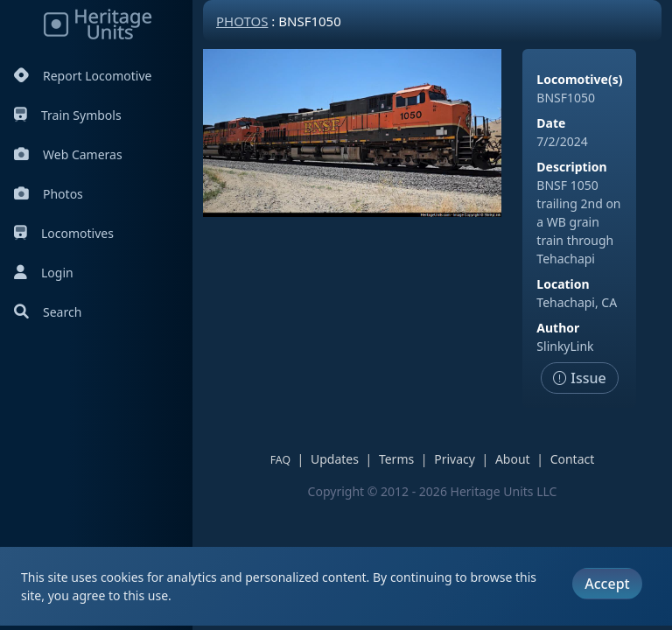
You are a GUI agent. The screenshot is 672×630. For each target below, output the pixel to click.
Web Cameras (68, 154)
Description (571, 167)
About (513, 459)
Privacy (455, 459)
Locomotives (64, 233)
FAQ (280, 460)
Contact (573, 459)
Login (44, 273)
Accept (607, 584)
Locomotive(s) (579, 79)
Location (563, 284)
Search (48, 312)
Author (558, 328)
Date (551, 123)
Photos (49, 194)
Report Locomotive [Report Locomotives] (83, 76)
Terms (396, 459)
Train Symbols (68, 115)
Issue (580, 378)
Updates (335, 459)
